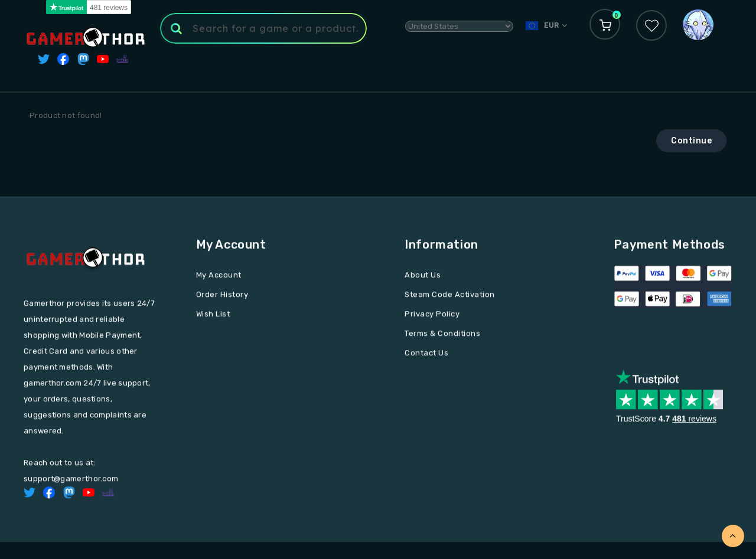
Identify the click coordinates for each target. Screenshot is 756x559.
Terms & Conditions (442, 335)
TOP (733, 536)
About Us (423, 277)
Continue (691, 141)
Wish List (213, 316)
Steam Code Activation (450, 296)
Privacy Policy (432, 316)
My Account (219, 277)
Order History (222, 296)
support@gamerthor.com (71, 480)
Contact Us (426, 354)
